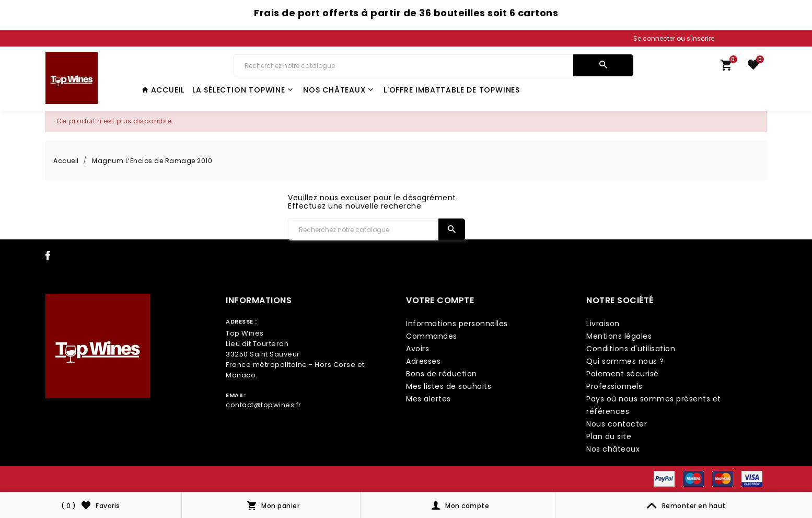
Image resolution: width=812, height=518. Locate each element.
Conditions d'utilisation (631, 349)
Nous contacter (617, 424)
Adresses (423, 361)
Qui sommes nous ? (625, 361)
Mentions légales (619, 336)
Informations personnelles (457, 324)
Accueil (163, 90)
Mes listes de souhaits (449, 386)
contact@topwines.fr (264, 405)
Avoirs (417, 349)
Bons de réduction (442, 374)
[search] (603, 65)
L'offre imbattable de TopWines (452, 90)
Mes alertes (428, 399)
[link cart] (726, 67)
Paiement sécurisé (623, 374)
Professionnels (614, 386)
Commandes (432, 336)
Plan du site (609, 436)
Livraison (603, 324)
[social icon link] (48, 258)
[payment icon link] (664, 478)
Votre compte (440, 300)
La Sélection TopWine (243, 90)
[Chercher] (403, 65)
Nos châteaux (338, 90)
